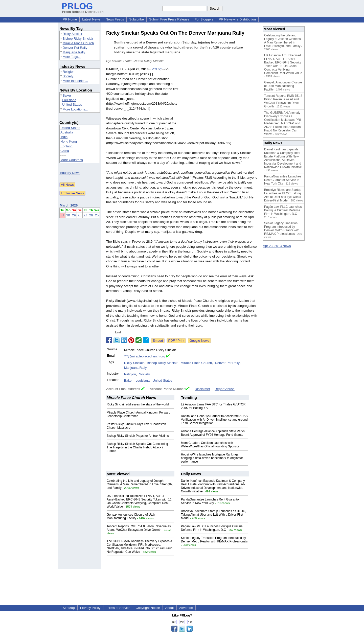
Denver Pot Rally (75, 48)
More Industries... (75, 81)
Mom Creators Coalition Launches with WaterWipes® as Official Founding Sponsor (210, 445)
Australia (67, 132)
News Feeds (115, 19)
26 (91, 215)
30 (68, 215)
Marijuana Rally (74, 52)
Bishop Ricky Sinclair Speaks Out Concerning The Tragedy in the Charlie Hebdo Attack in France (137, 447)
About (170, 608)
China (65, 151)
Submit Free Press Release (169, 19)
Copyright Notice (148, 608)
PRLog (156, 69)
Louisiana (69, 100)
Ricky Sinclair (73, 34)
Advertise (186, 608)
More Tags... (72, 57)
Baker (67, 95)
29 (74, 215)
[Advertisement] (220, 104)
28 (80, 215)
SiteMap (69, 608)
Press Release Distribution (83, 10)
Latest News (91, 19)
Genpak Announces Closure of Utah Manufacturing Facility (131, 516)
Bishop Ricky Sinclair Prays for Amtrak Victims (138, 436)
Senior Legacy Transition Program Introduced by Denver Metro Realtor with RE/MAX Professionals (214, 540)
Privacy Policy (90, 608)
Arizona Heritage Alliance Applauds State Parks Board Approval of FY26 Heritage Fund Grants (213, 433)
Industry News (70, 173)
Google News (199, 341)
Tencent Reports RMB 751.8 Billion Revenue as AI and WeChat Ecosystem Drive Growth (139, 528)
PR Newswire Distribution (237, 19)
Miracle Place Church (78, 43)
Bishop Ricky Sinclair (78, 39)
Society (68, 76)
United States (72, 105)
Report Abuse (225, 389)
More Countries (72, 160)
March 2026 (69, 205)
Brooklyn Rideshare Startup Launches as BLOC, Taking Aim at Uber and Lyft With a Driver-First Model (213, 515)
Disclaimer (202, 389)
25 (97, 215)
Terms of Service (118, 608)
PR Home (70, 19)
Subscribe (136, 19)
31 (62, 215)
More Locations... (75, 109)
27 (85, 215)
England (66, 146)
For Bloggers (204, 19)
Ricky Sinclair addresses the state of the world (138, 404)
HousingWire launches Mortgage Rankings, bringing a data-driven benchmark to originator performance (212, 458)
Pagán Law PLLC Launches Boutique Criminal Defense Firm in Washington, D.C (212, 528)
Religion (69, 72)
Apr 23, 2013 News (277, 246)
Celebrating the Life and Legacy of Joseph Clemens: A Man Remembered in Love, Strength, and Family (140, 484)
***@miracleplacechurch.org (145, 356)
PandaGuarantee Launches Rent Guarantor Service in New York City (210, 501)
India (64, 137)
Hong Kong (69, 141)
